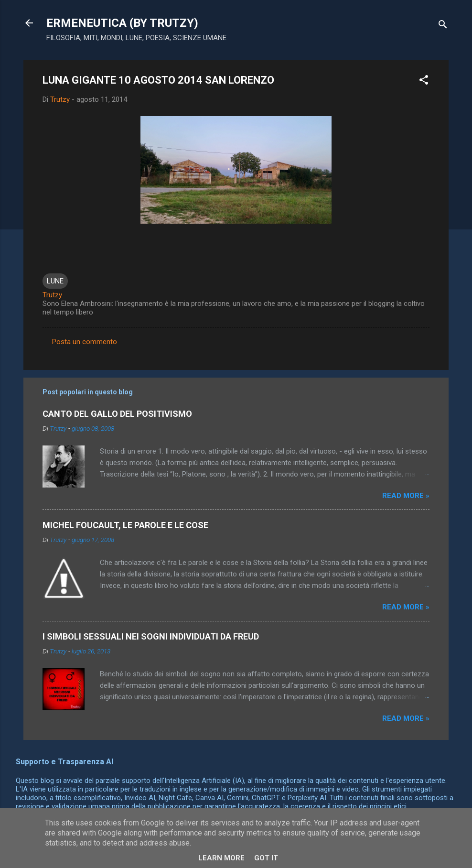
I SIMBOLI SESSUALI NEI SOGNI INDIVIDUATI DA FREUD (151, 636)
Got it (266, 858)
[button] (424, 81)
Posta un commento (85, 342)
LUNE (55, 281)
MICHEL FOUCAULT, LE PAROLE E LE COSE (125, 525)
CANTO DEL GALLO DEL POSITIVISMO (117, 414)
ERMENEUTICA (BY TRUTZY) (122, 23)
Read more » (406, 496)
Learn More (221, 858)
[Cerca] (443, 26)
